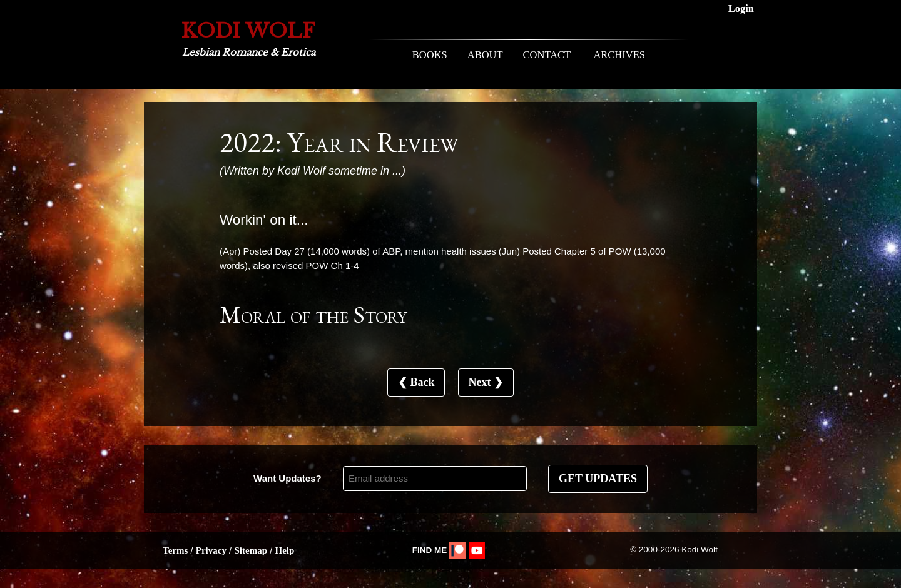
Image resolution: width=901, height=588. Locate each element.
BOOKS (430, 55)
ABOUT (485, 55)
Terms (175, 550)
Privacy (211, 550)
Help (284, 550)
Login (741, 8)
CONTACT (547, 55)
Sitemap (251, 550)
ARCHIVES (619, 55)
